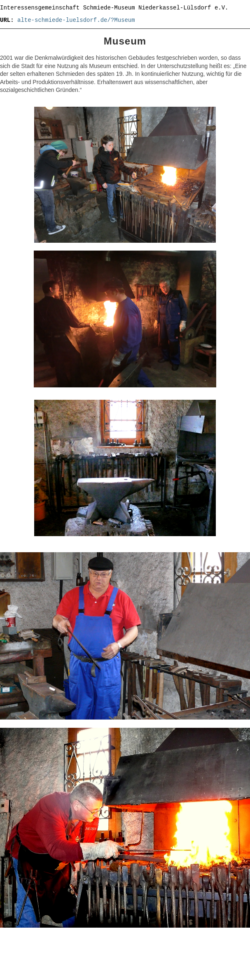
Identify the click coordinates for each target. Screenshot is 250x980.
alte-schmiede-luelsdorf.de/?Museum (76, 20)
